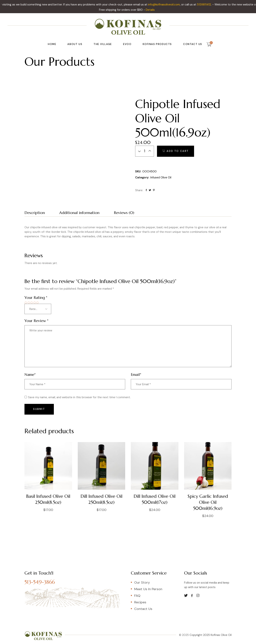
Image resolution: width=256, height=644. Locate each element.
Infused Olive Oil (161, 177)
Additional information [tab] (79, 213)
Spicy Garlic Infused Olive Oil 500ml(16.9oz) (208, 502)
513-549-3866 (40, 582)
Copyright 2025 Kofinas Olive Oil (210, 635)
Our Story (142, 582)
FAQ (137, 596)
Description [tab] (35, 213)
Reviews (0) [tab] (124, 213)
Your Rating (36, 298)
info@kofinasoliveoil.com (168, 5)
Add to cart (178, 151)
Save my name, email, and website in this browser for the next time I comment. (79, 397)
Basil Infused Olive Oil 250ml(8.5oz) (48, 499)
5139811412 (208, 5)
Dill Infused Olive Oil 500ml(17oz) (155, 499)
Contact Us (143, 609)
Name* (30, 375)
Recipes (140, 602)
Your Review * (36, 321)
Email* (136, 375)
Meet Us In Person (148, 589)
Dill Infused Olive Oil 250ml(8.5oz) (101, 499)
